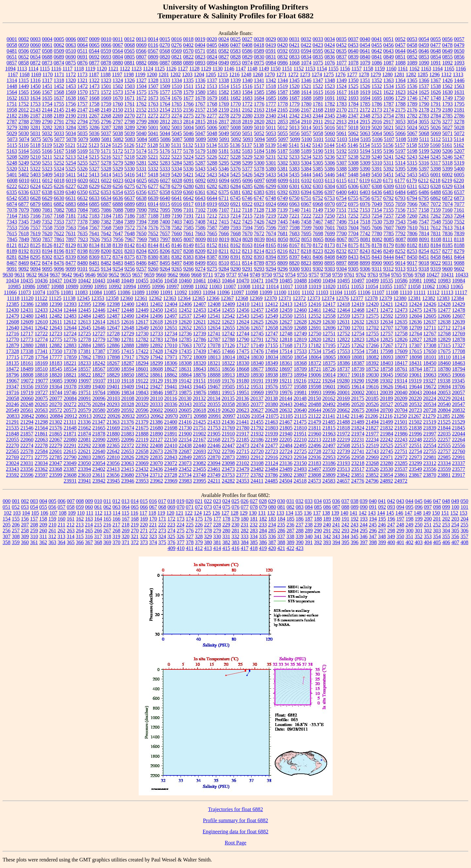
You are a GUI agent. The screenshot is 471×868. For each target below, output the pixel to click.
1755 (59, 104)
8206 (165, 251)
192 (355, 519)
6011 (35, 180)
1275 (328, 74)
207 (25, 525)
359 (16, 542)
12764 (415, 334)
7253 (365, 216)
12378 (371, 298)
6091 (189, 180)
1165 (449, 69)
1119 (90, 69)
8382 (177, 257)
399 (382, 542)
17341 (41, 351)
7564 (82, 228)
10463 (214, 281)
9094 (35, 269)
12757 (387, 334)
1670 (118, 98)
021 (199, 501)
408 (464, 542)
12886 (113, 345)
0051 (389, 39)
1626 (436, 92)
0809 (153, 57)
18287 (128, 363)
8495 (165, 263)
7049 (377, 204)
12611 (55, 322)
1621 (377, 92)
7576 (153, 228)
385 (254, 542)
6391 (271, 192)
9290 (235, 269)
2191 (82, 116)
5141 (294, 145)
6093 (212, 180)
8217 (294, 251)
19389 (84, 387)
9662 (173, 275)
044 (410, 501)
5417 (141, 175)
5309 (365, 163)
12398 (113, 304)
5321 (24, 169)
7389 (130, 222)
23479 (243, 469)
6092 (201, 180)
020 (190, 501)
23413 (113, 469)
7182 (82, 216)
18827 (99, 375)
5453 (412, 175)
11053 (357, 286)
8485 (130, 263)
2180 (447, 110)
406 (446, 542)
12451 (171, 310)
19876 (200, 392)
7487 (330, 222)
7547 (424, 222)
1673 (153, 98)
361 (34, 542)
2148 (94, 110)
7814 (424, 233)
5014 (306, 127)
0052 (400, 39)
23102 (243, 463)
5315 (412, 163)
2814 (188, 122)
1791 (436, 104)
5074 (24, 139)
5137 (247, 145)
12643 (56, 328)
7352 (47, 222)
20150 (314, 398)
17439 (200, 351)
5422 (200, 175)
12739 (200, 334)
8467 (12, 263)
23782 (257, 475)
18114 (458, 357)
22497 (329, 445)
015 (144, 501)
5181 (224, 151)
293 (345, 531)
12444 (70, 310)
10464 (228, 281)
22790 (70, 457)
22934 (300, 457)
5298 (235, 163)
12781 (128, 339)
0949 (224, 63)
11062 (428, 286)
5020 (377, 127)
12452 (185, 310)
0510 (71, 51)
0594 (306, 51)
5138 (259, 145)
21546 (27, 428)
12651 (171, 328)
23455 (200, 469)
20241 (458, 398)
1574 (130, 92)
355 (446, 536)
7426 (259, 222)
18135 (12, 363)
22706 (228, 451)
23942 (99, 481)
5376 (235, 169)
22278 (41, 445)
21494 (372, 422)
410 (181, 548)
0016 (177, 39)
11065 (457, 286)
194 (373, 519)
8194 (47, 251)
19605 (343, 387)
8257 (436, 251)
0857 (12, 63)
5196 (389, 151)
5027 (447, 127)
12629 (315, 322)
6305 (341, 186)
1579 (188, 92)
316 (89, 536)
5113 (447, 139)
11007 (229, 286)
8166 (283, 245)
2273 (165, 116)
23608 (70, 475)
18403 (387, 363)
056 (52, 507)
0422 (306, 45)
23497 (315, 469)
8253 (412, 251)
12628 (300, 322)
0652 (24, 57)
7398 (153, 222)
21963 (329, 434)
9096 (59, 269)
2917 (389, 122)
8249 (389, 251)
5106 (377, 139)
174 (190, 519)
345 (355, 536)
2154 (165, 110)
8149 (188, 245)
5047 (200, 133)
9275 (212, 269)
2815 (200, 122)
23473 (228, 469)
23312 (430, 463)
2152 (141, 110)
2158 (212, 110)
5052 (259, 133)
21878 (99, 434)
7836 (447, 233)
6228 (82, 186)
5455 (424, 175)
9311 (377, 269)
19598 (315, 387)
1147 (241, 69)
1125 (159, 69)
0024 (224, 39)
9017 (412, 263)
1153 (310, 69)
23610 (84, 475)
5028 (459, 127)
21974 (358, 434)
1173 (82, 74)
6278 (165, 186)
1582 (224, 92)
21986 (401, 434)
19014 (329, 375)
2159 (224, 110)
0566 (141, 51)
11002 (201, 286)
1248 (246, 74)
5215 (94, 157)
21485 (329, 422)
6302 (306, 186)
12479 (12, 316)
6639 (153, 198)
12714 (459, 328)
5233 (294, 157)
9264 (165, 269)
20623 (243, 410)
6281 (200, 186)
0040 (365, 39)
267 (107, 531)
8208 (188, 251)
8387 (212, 257)
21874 (84, 434)
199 (419, 519)
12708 (401, 328)
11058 (414, 286)
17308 (430, 345)
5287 (200, 163)
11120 (27, 298)
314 (71, 536)
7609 (400, 228)
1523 (330, 86)
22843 (171, 457)
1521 (306, 86)
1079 (365, 63)
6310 (400, 186)
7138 (270, 210)
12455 (228, 310)
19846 (156, 392)
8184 (436, 245)
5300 (259, 163)
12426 (430, 304)
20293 (113, 404)
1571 (94, 92)
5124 (106, 145)
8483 (118, 263)
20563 (41, 410)
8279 (459, 251)
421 (281, 548)
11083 (81, 292)
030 (281, 501)
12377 (357, 298)
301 (419, 531)
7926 (95, 239)
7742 (365, 233)
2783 (424, 116)
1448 (12, 86)
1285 (423, 74)
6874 (12, 204)
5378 (259, 169)
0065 (94, 45)
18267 (113, 363)
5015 (318, 127)
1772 (247, 104)
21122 (314, 416)
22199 (271, 440)
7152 (353, 210)
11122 (41, 298)
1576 (153, 92)
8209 (200, 251)
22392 (142, 445)
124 (198, 513)
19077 (42, 381)
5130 (165, 145)
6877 (24, 204)
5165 (35, 151)
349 (391, 536)
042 (391, 501)
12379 (386, 298)
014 (135, 501)
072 (199, 507)
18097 (401, 357)
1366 (424, 80)
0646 (424, 51)
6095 (236, 180)
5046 (188, 133)
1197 (117, 74)
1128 (194, 69)
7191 (188, 216)
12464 (343, 310)
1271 (281, 74)
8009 (201, 239)
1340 (247, 80)
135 (299, 513)
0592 (283, 51)
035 (327, 501)
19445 (200, 387)
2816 (212, 122)
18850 (128, 375)
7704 (353, 233)
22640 (99, 451)
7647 (118, 233)
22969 (372, 457)
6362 (212, 192)
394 (336, 542)
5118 (35, 145)
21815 (329, 428)
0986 (283, 63)
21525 (444, 422)
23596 (27, 475)
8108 (436, 239)
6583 (24, 198)
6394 (306, 192)
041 (382, 501)
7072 (436, 204)
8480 (82, 263)
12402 (156, 304)
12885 (99, 345)
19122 (142, 381)
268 (116, 531)
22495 (300, 445)
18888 (214, 375)
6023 (118, 180)
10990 (86, 286)
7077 (459, 204)
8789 (259, 263)
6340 (71, 192)
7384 (118, 222)
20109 (142, 398)
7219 (271, 216)
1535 (400, 86)
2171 (353, 110)
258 (25, 531)
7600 (318, 228)
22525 (387, 445)
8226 (330, 251)
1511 (188, 86)
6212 (424, 180)
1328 (153, 80)
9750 (267, 275)
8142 (130, 245)
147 (409, 513)
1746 (412, 98)
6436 (377, 192)
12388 (41, 304)
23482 (257, 469)
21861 (41, 434)
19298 (372, 381)
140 (344, 513)
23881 (444, 475)
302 (428, 531)
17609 (401, 351)
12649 (142, 328)
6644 (212, 198)
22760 (459, 451)
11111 (420, 292)
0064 (82, 45)
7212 (212, 216)
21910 (228, 434)
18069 (344, 357)
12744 (243, 334)
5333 (165, 169)
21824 (358, 428)
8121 (12, 245)
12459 (286, 310)
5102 (330, 139)
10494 (329, 281)
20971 (186, 416)
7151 (341, 210)
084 (309, 507)
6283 (224, 186)
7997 (165, 239)
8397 (294, 257)
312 (52, 536)
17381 (84, 351)
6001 (436, 175)
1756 (71, 104)
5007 (224, 127)
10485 (286, 281)
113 (107, 513)
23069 (142, 463)
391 (309, 542)
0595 (318, 51)
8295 (35, 257)
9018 (424, 263)
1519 (283, 86)
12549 (271, 316)
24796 (372, 481)
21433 (214, 422)
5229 (247, 157)
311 (43, 536)
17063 (185, 345)
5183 (247, 151)
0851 (400, 57)
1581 (212, 92)
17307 (415, 345)
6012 (47, 180)
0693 (106, 57)
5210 (35, 157)
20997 (229, 416)
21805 (286, 428)
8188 (459, 245)
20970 (171, 416)
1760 (118, 104)
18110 (444, 357)
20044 (430, 392)
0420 (283, 45)
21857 (27, 434)
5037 (106, 133)
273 (162, 531)
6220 (459, 180)
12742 (228, 334)
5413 (94, 175)
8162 (235, 245)
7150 (329, 210)
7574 (141, 228)
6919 (212, 204)
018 (171, 501)
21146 (357, 416)
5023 (400, 127)
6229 (94, 186)
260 (43, 531)
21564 (41, 428)
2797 (118, 122)
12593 (401, 316)
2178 (424, 110)
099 (446, 507)
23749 (214, 475)
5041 (153, 133)
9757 (314, 275)
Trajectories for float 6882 (235, 809)
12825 (387, 339)
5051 (247, 133)
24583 (329, 481)
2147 (82, 110)
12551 (300, 316)
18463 (459, 363)
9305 (353, 269)
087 (336, 507)
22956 (343, 457)
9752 (279, 275)
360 (25, 542)
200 (428, 519)
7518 (365, 222)
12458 (271, 310)
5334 (177, 169)
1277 (352, 74)
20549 (12, 410)
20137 (257, 398)
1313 (458, 74)
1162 (414, 69)
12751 (329, 334)
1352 (377, 80)
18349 (271, 363)
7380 (94, 222)
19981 (300, 392)
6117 (353, 180)
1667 (82, 98)
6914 (153, 204)
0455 (377, 45)
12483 (70, 316)
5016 (330, 127)
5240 (377, 157)
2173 (377, 110)
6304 (330, 186)
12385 (12, 304)
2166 (294, 110)
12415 (300, 304)
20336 (171, 404)
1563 (459, 86)
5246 (447, 157)
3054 (412, 122)
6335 (12, 192)
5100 (306, 139)
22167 (200, 440)
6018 (59, 180)
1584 (247, 92)
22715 (243, 451)
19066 (459, 375)
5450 (377, 175)
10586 (401, 281)
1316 (35, 80)
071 (190, 507)
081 (281, 507)
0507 (35, 51)
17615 (415, 351)
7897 (71, 239)
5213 (71, 157)
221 (153, 525)
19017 (343, 375)
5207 (459, 151)
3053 (400, 122)
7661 (188, 233)
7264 (459, 216)
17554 (358, 351)
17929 (142, 357)
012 (116, 501)
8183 (424, 245)
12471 (372, 310)
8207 (177, 251)
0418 (259, 45)
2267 (94, 116)
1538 (436, 86)
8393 (259, 257)
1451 (47, 86)
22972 (401, 457)
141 (354, 513)
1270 (270, 74)
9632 (31, 275)
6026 (153, 180)
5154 (365, 145)
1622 (389, 92)
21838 (415, 428)
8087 (401, 239)
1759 (106, 104)
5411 (70, 175)
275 (181, 531)
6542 (12, 198)
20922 (99, 416)
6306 (353, 186)
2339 (259, 116)
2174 (389, 110)
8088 (412, 239)
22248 (415, 440)
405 (437, 542)
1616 (330, 92)
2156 (188, 110)
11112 (433, 292)
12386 (27, 304)
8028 (248, 239)
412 (199, 548)
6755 (353, 198)
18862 (171, 375)
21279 (429, 416)
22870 (214, 457)
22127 (156, 440)
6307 (365, 186)
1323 (106, 80)
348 (382, 536)
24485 (271, 481)
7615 (12, 233)
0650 (459, 51)
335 (263, 536)
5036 (94, 133)
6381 (235, 192)
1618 (353, 92)
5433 (271, 175)
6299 (271, 186)
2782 (412, 116)
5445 (318, 175)
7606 (377, 228)
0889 (188, 63)
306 (464, 531)
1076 (330, 63)
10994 (130, 286)
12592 (387, 316)
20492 (329, 404)
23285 (401, 463)
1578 (177, 92)
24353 (243, 481)
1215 (222, 74)
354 (437, 536)
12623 (228, 322)
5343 (200, 169)
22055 (12, 440)
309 (25, 536)
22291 (70, 445)
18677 (257, 369)
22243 (401, 440)
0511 (82, 51)
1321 (82, 80)
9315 (412, 269)
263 (71, 531)
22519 (372, 445)
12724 (70, 334)
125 (207, 513)
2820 (259, 122)
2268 (106, 116)
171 (162, 519)
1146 (229, 69)
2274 (177, 116)
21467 (286, 422)
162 (80, 519)
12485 (99, 316)
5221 (153, 157)
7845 (12, 239)
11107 (378, 292)
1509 (165, 86)
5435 (294, 175)
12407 (200, 304)
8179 (389, 245)
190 (336, 519)
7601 (330, 228)
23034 (41, 463)
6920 (224, 204)
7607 (389, 228)
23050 (84, 463)
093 (391, 507)
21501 (401, 422)
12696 (329, 328)
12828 (430, 339)
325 (171, 536)
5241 (389, 157)
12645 (84, 328)
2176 (412, 110)
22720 (257, 451)
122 (189, 513)
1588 (294, 92)
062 (107, 507)
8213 (247, 251)
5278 (106, 163)
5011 (271, 127)
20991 (215, 416)
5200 (436, 151)
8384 (200, 257)
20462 (300, 404)
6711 (224, 198)
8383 (188, 257)
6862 (436, 198)
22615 (70, 451)
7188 (153, 216)
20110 (157, 398)
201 (437, 519)
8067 (342, 239)
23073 (185, 463)
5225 (200, 157)
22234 (372, 440)
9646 (90, 275)
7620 (47, 233)
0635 (341, 51)
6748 (271, 198)
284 (263, 531)
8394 (271, 257)
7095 (165, 210)
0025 (235, 39)
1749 (447, 98)
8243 (365, 251)
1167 (13, 74)
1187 (94, 74)
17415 (128, 351)
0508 (47, 51)
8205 (153, 251)
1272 (293, 74)
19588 (300, 387)
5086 (165, 139)
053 (25, 507)
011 (107, 501)
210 (52, 525)
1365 (412, 80)
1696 (389, 98)
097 (428, 507)
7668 (235, 233)
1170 (48, 74)
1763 (153, 104)
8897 (341, 263)
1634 (35, 98)
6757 (377, 198)
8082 (377, 239)
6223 (24, 186)
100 (455, 507)
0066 (106, 45)
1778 (283, 104)
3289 (130, 127)
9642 (67, 275)
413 (208, 548)
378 (190, 542)
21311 (70, 422)
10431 (447, 275)
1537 (424, 86)
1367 (436, 80)
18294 (142, 363)
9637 (55, 275)
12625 (257, 322)
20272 (70, 404)
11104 (336, 292)
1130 (217, 69)
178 (226, 519)
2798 (130, 122)
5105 (365, 139)
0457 (400, 45)
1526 (365, 86)
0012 (130, 39)
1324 (118, 80)
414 (217, 548)
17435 (185, 351)
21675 (142, 428)
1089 (412, 63)
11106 (364, 292)
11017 (286, 286)
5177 (177, 151)
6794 (412, 198)
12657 (257, 328)
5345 (212, 169)
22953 (329, 457)
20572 (56, 410)
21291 (12, 422)
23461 (214, 469)
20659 (329, 410)
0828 (235, 57)
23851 (358, 475)
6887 (106, 204)
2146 (71, 110)
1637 (59, 98)
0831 (271, 57)
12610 (41, 322)
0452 (341, 45)
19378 (70, 387)
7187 (141, 216)
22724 (286, 451)
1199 (140, 74)
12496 (156, 316)
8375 (130, 257)
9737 (232, 275)
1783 (341, 104)
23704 (142, 475)
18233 (84, 363)
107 (53, 513)
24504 (286, 481)
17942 (157, 357)
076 (235, 507)
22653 (128, 451)
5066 (400, 133)
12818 (286, 339)
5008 (235, 127)
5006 (212, 127)
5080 (95, 139)
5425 (235, 175)
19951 (243, 392)
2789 (35, 122)
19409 (128, 387)
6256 (118, 186)
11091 (166, 292)
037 (345, 501)
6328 (436, 186)
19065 (444, 375)
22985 (444, 457)
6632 (82, 198)
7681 (283, 233)
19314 (401, 381)
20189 (386, 398)
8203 (130, 251)
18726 (329, 369)
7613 (447, 228)
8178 (377, 245)
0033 (318, 39)
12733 (156, 334)
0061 (47, 45)
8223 (318, 251)
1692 (341, 98)
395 (345, 542)
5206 (447, 151)
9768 (420, 275)
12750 (315, 334)
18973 (286, 375)
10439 (70, 281)
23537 (401, 469)
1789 (412, 104)
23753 (228, 475)
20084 (70, 398)
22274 (27, 445)
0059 (24, 45)
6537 (459, 192)
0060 (35, 45)
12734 (171, 334)
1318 (59, 80)
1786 (377, 104)
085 (318, 507)
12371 (285, 298)
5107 (389, 139)
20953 (143, 416)
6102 (306, 180)
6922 (247, 204)
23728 (171, 475)
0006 (71, 39)
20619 (214, 410)
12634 (387, 322)
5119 (47, 145)
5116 (24, 145)
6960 (283, 204)
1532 (377, 86)
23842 (343, 475)
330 (217, 536)
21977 (372, 434)
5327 (94, 169)
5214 (82, 157)
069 (171, 507)
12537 (185, 316)
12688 (300, 328)
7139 (282, 210)
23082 (200, 463)
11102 (308, 292)
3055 (424, 122)
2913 (341, 122)
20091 (85, 398)
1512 (200, 86)
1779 (294, 104)
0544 (94, 51)
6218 (435, 180)
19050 (401, 375)
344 (345, 536)
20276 (84, 404)
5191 (330, 151)
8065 (318, 239)
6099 (283, 180)
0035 (341, 39)
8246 (377, 251)
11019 (315, 286)
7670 (247, 233)
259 (34, 531)
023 (217, 501)
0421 (294, 45)
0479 (459, 45)
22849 (185, 457)
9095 (47, 269)
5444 (306, 175)
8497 (177, 263)
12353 (98, 298)
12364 (184, 298)
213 (80, 525)
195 (382, 519)
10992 (115, 286)
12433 (41, 310)
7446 (294, 222)
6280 (188, 186)
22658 (142, 451)
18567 (99, 369)
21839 (430, 428)
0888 (177, 63)
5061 (341, 133)
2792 (71, 122)
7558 (47, 228)
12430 (12, 310)
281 (235, 531)
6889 (130, 204)
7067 (424, 204)
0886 (153, 63)
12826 (401, 339)
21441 (243, 422)
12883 (70, 345)
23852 (372, 475)
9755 (302, 275)
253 (446, 525)
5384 (306, 169)
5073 (12, 139)
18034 (272, 357)
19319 (415, 381)
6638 (141, 198)
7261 (424, 216)
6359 (177, 192)
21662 (84, 428)
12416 (315, 304)
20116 (171, 398)
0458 (412, 45)
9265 (177, 269)
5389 (353, 169)
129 (244, 513)
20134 (214, 398)
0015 (165, 39)
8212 (235, 251)
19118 (127, 381)
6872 (447, 198)
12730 (142, 334)
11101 (294, 292)
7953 (106, 239)
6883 (71, 204)
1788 (400, 104)
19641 (401, 387)
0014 (153, 39)
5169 (82, 151)
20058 (13, 398)
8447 (400, 257)
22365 (113, 445)
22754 (415, 451)
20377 (257, 404)
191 (345, 519)
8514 (247, 263)
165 (107, 519)
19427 (156, 387)
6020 (83, 180)
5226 (212, 157)
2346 (341, 116)
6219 (447, 180)
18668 (243, 369)
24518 (300, 481)
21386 (156, 422)
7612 (436, 228)
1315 (24, 80)
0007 (82, 39)
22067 (56, 440)
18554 (70, 369)
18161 (27, 363)
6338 (47, 192)
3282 (47, 127)
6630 (59, 198)
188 (318, 519)
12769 (459, 334)
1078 (353, 63)
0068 (130, 45)
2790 (47, 122)
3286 (94, 127)
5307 (341, 163)
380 (208, 542)
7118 (247, 210)
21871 (70, 434)
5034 (71, 133)
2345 (330, 116)
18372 (315, 363)
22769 (12, 457)
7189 (165, 216)
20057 (459, 392)
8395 (283, 257)
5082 (118, 139)
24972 (401, 481)
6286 (259, 186)
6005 (459, 175)
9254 (118, 269)
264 (80, 531)
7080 (36, 210)
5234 (306, 157)
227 (208, 525)
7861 (59, 239)
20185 (372, 398)
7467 (318, 222)
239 (318, 525)
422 (290, 548)
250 (419, 525)
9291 (247, 269)
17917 (128, 357)
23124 (271, 463)
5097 (283, 139)
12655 (228, 328)
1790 (424, 104)
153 (463, 513)
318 (107, 536)
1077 (341, 63)
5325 (71, 169)
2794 (82, 122)
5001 (153, 127)
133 (280, 513)
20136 (242, 398)
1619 (365, 92)
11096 (223, 292)
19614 (358, 387)
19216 (300, 381)
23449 (171, 469)
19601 (329, 387)
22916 (271, 457)
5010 (259, 127)
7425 (247, 222)
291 (327, 531)
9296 (283, 269)
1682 (235, 98)
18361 (286, 363)
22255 (430, 440)
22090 (99, 440)
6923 (259, 204)
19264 (329, 381)
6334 (459, 186)
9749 (255, 275)
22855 (200, 457)
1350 (353, 80)
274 (171, 531)
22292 (84, 445)
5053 (271, 133)
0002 (24, 39)
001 (16, 501)
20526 (372, 404)
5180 (212, 151)
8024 (236, 239)
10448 (113, 281)
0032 (306, 39)
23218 (358, 463)
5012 (283, 127)
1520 (294, 86)
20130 (185, 398)
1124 (148, 69)
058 (71, 507)
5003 (177, 127)
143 (372, 513)
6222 (12, 186)
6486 (424, 192)
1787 (389, 104)
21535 (12, 428)
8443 (377, 257)
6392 (283, 192)
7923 (83, 239)
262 (61, 531)
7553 (12, 228)
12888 (128, 345)
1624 (412, 92)
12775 (56, 339)
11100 (280, 292)
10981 (415, 281)
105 (35, 513)
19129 (156, 381)
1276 (340, 74)
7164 (12, 216)
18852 (142, 375)
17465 (214, 351)
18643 (200, 369)
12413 (286, 304)
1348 (330, 80)
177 (217, 519)
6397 (330, 192)
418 (254, 548)
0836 (330, 57)
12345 (83, 298)
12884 (84, 345)
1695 (377, 98)
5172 (118, 151)
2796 (106, 122)
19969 (257, 392)
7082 (59, 210)
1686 (283, 98)
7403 (177, 222)
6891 (141, 204)
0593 (294, 51)
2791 (59, 122)
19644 (415, 387)
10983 (444, 281)
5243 (412, 157)
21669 (113, 428)
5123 (94, 145)
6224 (35, 186)
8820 (294, 263)
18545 (56, 369)
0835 (318, 57)
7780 (377, 233)
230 (235, 525)
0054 (424, 39)
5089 (201, 139)
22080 (70, 440)
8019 (224, 239)
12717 (27, 334)
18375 (329, 363)
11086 (124, 292)
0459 (424, 45)
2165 (283, 110)
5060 (330, 133)
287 (290, 531)
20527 (387, 404)
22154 (185, 440)
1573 (118, 92)
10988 (58, 286)
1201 (164, 74)
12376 (342, 298)
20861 (42, 416)
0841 (377, 57)
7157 (412, 210)
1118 (79, 69)
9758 (326, 275)
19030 (372, 375)
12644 (70, 328)
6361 (200, 192)
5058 (318, 133)
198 (410, 519)
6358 (165, 192)
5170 (94, 151)
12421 (387, 304)
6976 (365, 204)
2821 (271, 122)
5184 (259, 151)
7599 (306, 228)
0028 (259, 39)
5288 (212, 163)
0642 (377, 51)
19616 (372, 387)
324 (162, 536)
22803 (84, 457)
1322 (94, 80)
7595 (259, 228)
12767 (430, 334)
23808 (315, 475)
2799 (141, 122)
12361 (141, 298)
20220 (415, 398)
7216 (259, 216)
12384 (458, 298)
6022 (106, 180)
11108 (392, 292)
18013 (214, 357)
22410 (171, 445)
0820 (165, 57)
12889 (142, 345)
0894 (212, 63)
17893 (99, 357)
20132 (199, 398)
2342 (294, 116)
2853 (283, 122)
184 (281, 519)
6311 (412, 186)
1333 (165, 80)
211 (61, 525)
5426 (247, 175)
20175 (358, 398)
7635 (82, 233)
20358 (228, 404)
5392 (389, 169)
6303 (318, 186)
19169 (214, 381)
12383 (443, 298)
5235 (318, 157)
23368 (56, 469)
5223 (177, 157)
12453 (200, 310)
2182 (12, 116)
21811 (314, 428)
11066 (10, 292)
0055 (436, 39)
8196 (59, 251)
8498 (188, 263)
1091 (436, 63)
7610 (412, 228)
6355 (130, 192)
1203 (187, 74)
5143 (318, 145)
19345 (458, 381)
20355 (214, 404)
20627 (257, 410)
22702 (214, 451)
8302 (47, 257)
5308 (353, 163)
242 (345, 525)
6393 (294, 192)
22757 (444, 451)
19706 (459, 387)
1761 (130, 104)
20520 (358, 404)
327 (190, 536)
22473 (243, 445)
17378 (70, 351)
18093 (387, 357)
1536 (412, 86)
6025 (142, 180)
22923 (286, 457)
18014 (229, 357)
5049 (224, 133)
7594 (247, 228)
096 (419, 507)
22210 (300, 440)
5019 (365, 127)
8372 (106, 257)
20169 (343, 398)
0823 (200, 57)
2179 (436, 110)
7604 (353, 228)
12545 (257, 316)
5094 (259, 139)
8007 (189, 239)
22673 (156, 451)
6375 (224, 192)
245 (373, 525)
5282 (153, 163)
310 (34, 536)
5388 (341, 169)
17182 (315, 345)
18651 (214, 369)
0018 (188, 39)
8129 (71, 245)
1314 (12, 80)
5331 (141, 169)
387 (272, 542)
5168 (71, 151)
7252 (353, 216)
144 (381, 513)
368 (98, 542)
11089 (138, 292)
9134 (106, 269)
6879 (35, 204)
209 (43, 525)
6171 (388, 180)
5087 (177, 139)
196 (391, 519)
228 (217, 525)
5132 (188, 145)
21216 (386, 416)
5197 (400, 151)
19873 (171, 392)
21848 (12, 434)
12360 (127, 298)
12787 (214, 339)
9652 (114, 275)
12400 (128, 304)
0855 (447, 57)
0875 (71, 63)
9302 (318, 269)
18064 (315, 357)
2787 (12, 122)
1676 (177, 98)
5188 (294, 151)
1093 (459, 63)
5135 (223, 145)
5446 (330, 175)
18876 (200, 375)
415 (226, 548)
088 (345, 507)
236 (290, 525)
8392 (247, 257)
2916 (377, 122)
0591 (271, 51)
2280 (247, 116)
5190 (318, 151)
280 (226, 531)
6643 (200, 198)
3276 (436, 122)
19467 (214, 387)
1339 (235, 80)
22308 (99, 445)
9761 (349, 275)
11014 (272, 286)
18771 (430, 369)
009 (89, 501)
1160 (391, 69)
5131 (176, 145)
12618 (156, 322)
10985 (14, 286)
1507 (153, 86)
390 (300, 542)
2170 (341, 110)
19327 (429, 381)
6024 (130, 180)
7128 (259, 210)
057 (61, 507)
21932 (257, 434)
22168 (214, 440)
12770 (12, 339)
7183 (94, 216)
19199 (271, 381)
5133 (200, 145)
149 (427, 513)
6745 (235, 198)
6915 (165, 204)
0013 (141, 39)
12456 (243, 310)
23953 (142, 481)
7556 (24, 228)
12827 (415, 339)
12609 (27, 322)
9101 (82, 269)
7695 (306, 233)
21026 (243, 416)
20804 (444, 410)
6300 (283, 186)
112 (98, 513)
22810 (113, 457)
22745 (387, 451)
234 (272, 525)
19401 (113, 387)
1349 (341, 80)
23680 (128, 475)
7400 (165, 222)
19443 (185, 387)
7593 (235, 228)
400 (391, 542)
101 (464, 507)
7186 (130, 216)
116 (134, 513)
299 (400, 531)
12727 (99, 334)
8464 (459, 257)
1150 (275, 69)
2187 (35, 116)
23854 (387, 475)
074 (217, 507)
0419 (271, 45)
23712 (156, 475)
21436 (228, 422)
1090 (424, 63)
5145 (341, 145)
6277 (153, 186)
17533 (300, 351)
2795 (94, 122)
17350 (56, 351)
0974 (247, 63)
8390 (224, 257)
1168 (24, 74)
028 (263, 501)
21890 (156, 434)
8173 (330, 245)
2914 (353, 122)
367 (89, 542)
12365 (199, 298)
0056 (447, 39)
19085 (56, 381)
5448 (353, 175)
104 (26, 513)
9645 (78, 275)
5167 (59, 151)
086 (327, 507)
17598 (387, 351)
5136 (235, 145)
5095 (271, 139)
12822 (343, 339)
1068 (294, 63)
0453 (353, 45)
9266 (188, 269)
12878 (459, 339)
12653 (200, 328)
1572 (106, 92)
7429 (271, 222)
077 (245, 507)
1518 (271, 86)
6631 (71, 198)
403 (419, 542)
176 (208, 519)
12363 (170, 298)
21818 (343, 428)
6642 (188, 198)
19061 (415, 375)
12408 (214, 304)
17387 (99, 351)
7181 (71, 216)
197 (400, 519)
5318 (447, 163)
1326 (130, 80)
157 (34, 519)
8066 (330, 239)
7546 (412, 222)
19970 (271, 392)
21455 (257, 422)
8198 (82, 251)
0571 (200, 51)
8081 (365, 239)
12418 (343, 304)
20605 (185, 410)
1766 (188, 104)
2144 (47, 110)
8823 (306, 263)
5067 (412, 133)
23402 (99, 469)
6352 (94, 192)
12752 (343, 334)
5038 (118, 133)
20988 (200, 416)
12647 (113, 328)
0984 (271, 63)
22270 (12, 445)
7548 (436, 222)
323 (153, 536)
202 (446, 519)
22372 (128, 445)
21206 (372, 416)
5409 (47, 175)
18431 (415, 363)
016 (153, 501)
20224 (429, 398)
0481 (12, 51)
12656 (243, 328)
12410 (243, 304)
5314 (400, 163)
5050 (235, 133)
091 (373, 507)
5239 (365, 157)
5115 (12, 145)
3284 (71, 127)
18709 (300, 369)
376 (171, 542)
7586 (200, 228)
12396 (99, 304)
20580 (99, 410)
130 (253, 513)
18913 (228, 375)
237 (300, 525)
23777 (243, 475)
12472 (387, 310)
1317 (47, 80)
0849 (389, 57)
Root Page (235, 843)
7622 (59, 233)
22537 (401, 445)
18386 (343, 363)
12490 (128, 316)
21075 (272, 416)
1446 (459, 80)
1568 (59, 92)
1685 (271, 98)
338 (290, 536)
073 (208, 507)
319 (116, 536)
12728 (113, 334)
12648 (128, 328)
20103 (113, 398)
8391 (235, 257)
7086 (106, 210)
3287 (106, 127)
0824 (212, 57)
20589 (113, 410)
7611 (424, 228)
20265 (41, 404)
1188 (105, 74)
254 (455, 525)
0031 (294, 39)
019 (181, 501)
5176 (165, 151)
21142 (343, 416)
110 (81, 513)
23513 (343, 469)
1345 (294, 80)
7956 (118, 239)
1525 (353, 86)
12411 (257, 304)
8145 (165, 245)
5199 (424, 151)
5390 (365, 169)
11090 (152, 292)
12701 (358, 328)
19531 (257, 387)
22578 (27, 451)
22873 (228, 457)
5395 (400, 169)
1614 (306, 92)
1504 (141, 86)
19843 (142, 392)
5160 (435, 145)
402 (410, 542)
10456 (156, 281)
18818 (41, 375)
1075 (318, 63)
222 (162, 525)
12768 (444, 334)
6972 (341, 204)
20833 (13, 416)
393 (327, 542)
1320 (71, 80)
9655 (126, 275)
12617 (142, 322)
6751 (306, 198)
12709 (415, 328)
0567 (153, 51)
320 (126, 536)
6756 (365, 198)
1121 (113, 69)
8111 (448, 239)
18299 (156, 363)
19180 (243, 381)
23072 (171, 463)
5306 (330, 163)
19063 (430, 375)
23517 (358, 469)
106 (44, 513)
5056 (294, 133)
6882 (59, 204)
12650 (156, 328)
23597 (41, 475)
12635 (401, 322)
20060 (27, 398)
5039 (130, 133)
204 (464, 519)
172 (171, 519)
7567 (94, 228)
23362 (41, 469)
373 (144, 542)
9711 (208, 275)
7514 (353, 222)
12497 (171, 316)
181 (254, 519)
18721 (315, 369)
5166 (47, 151)
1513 (212, 86)
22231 (358, 440)
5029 (12, 133)
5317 (436, 163)
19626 (387, 387)
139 (335, 513)
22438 (185, 445)
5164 (24, 151)
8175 (353, 245)
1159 (380, 69)
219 (135, 525)
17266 (372, 345)
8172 (318, 245)
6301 (294, 186)
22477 (271, 445)
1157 (356, 69)
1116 (56, 69)
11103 (322, 292)
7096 (177, 210)
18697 (286, 369)
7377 (71, 222)
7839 (459, 233)
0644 (400, 51)
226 (199, 525)
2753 (377, 116)
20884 (56, 416)
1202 (175, 74)
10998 (187, 286)
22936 (315, 457)
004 (43, 501)
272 (153, 531)
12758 (401, 334)
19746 (70, 392)
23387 (70, 469)
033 (309, 501)
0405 (212, 45)
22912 (257, 457)
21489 (358, 422)
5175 (153, 151)
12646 (99, 328)
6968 (318, 204)
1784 (353, 104)
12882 (56, 345)
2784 (436, 116)
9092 (24, 269)
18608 (156, 369)
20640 (300, 410)
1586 (271, 92)
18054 (301, 357)
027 (254, 501)
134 (289, 513)
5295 (224, 163)
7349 (35, 222)
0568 (165, 51)
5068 (424, 133)
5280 (130, 163)
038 (355, 501)
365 (71, 542)
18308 (185, 363)
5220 (141, 157)
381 (217, 542)
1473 (94, 86)
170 (153, 519)
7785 (389, 233)
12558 (329, 316)
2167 (306, 110)
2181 (459, 110)
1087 (389, 63)
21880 (113, 434)
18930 (257, 375)
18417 (401, 363)
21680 (156, 428)
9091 (12, 269)
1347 (318, 80)
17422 (142, 351)
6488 (436, 192)
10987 (43, 286)
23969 (171, 481)
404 (428, 542)
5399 (447, 169)
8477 (71, 263)
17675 (444, 351)
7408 (200, 222)
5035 (82, 133)
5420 (177, 175)
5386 (330, 169)
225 (190, 525)
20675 (358, 410)
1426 (447, 80)
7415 (224, 222)
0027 (247, 39)
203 (455, 519)
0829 (247, 57)
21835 (401, 428)
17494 (271, 351)
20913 (85, 416)
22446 (214, 445)
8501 (212, 263)
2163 (259, 110)
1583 (235, 92)
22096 (128, 440)
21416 (185, 422)
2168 (318, 110)
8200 (106, 251)
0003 (35, 39)
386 (263, 542)
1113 (22, 69)
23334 (444, 463)
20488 (315, 404)
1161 (403, 69)
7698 (318, 233)
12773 (27, 339)
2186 (24, 116)
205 (7, 525)
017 (162, 501)
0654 (35, 57)
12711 (430, 328)
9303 (330, 269)
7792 (400, 233)
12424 (415, 304)
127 (225, 513)
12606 (444, 316)
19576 (271, 387)
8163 (247, 245)
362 (43, 542)
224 (181, 525)
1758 (94, 104)
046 (428, 501)
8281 (12, 257)
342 (327, 536)
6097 (259, 180)
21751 (200, 428)
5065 (389, 133)
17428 (156, 351)
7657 (165, 233)
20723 (415, 410)
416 (235, 548)
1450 (35, 86)
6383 (259, 192)
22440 (200, 445)
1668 (94, 98)
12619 (171, 322)
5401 (12, 175)
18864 (185, 375)
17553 (343, 351)
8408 (330, 257)
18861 (156, 375)
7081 (47, 210)
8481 (94, 263)
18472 (12, 369)
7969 (142, 239)
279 (217, 531)
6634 (106, 198)
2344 (318, 116)
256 (7, 531)
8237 (353, 251)
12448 (128, 310)
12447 (113, 310)
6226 (59, 186)
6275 (130, 186)
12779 (99, 339)
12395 (84, 304)
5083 (130, 139)
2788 (24, 122)
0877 (94, 63)
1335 (188, 80)
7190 (177, 216)
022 (208, 501)
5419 (165, 175)
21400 (171, 422)
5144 (329, 145)
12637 (430, 322)
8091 (424, 239)
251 (428, 525)
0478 (447, 45)
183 (272, 519)
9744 (243, 275)
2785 (447, 116)
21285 (444, 416)
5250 (35, 163)
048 (446, 501)
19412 (142, 387)
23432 (142, 469)
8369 (94, 257)
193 (364, 519)
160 (61, 519)
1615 (318, 92)
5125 (117, 145)
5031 (35, 133)
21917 (243, 434)
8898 (353, 263)
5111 (424, 139)
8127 (59, 245)
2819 (247, 122)
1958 (12, 110)
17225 (343, 345)
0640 (353, 51)
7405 (188, 222)
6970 (330, 204)
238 (309, 525)
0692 (94, 57)
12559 (343, 316)
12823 (358, 339)
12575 (372, 316)
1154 (322, 69)
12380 (400, 298)
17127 (243, 345)
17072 (200, 345)
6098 (271, 180)
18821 (70, 375)
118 (152, 513)
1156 (345, 69)
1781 (318, 104)
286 (281, 531)
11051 (343, 286)
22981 (430, 457)
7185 (118, 216)
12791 (257, 339)
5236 (330, 157)
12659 (286, 328)
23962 (157, 481)
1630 (447, 92)
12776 (70, 339)
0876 (82, 63)
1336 (200, 80)
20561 (27, 410)
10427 (433, 275)
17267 (387, 345)
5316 (424, 163)
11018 (300, 286)
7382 (106, 222)
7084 (83, 210)
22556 (459, 445)
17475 (243, 351)
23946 (128, 481)
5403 (35, 175)
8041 (271, 239)
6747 (259, 198)
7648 (130, 233)
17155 (271, 345)
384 (245, 542)
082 (290, 507)
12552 (315, 316)
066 (144, 507)
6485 (412, 192)
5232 (283, 157)
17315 (444, 345)
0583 (235, 51)
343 (336, 536)
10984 (459, 281)
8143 (141, 245)
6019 (71, 180)
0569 (177, 51)
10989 (72, 286)
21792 (257, 428)
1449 (24, 86)
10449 (128, 281)
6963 (294, 204)
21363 (113, 422)
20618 (200, 410)
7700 (341, 233)
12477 (444, 310)
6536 (447, 192)
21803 (271, 428)
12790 (243, 339)
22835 (156, 457)
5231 (271, 157)
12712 (444, 328)
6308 (377, 186)
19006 (315, 375)
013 (126, 501)
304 (446, 531)
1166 (461, 69)
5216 (106, 157)
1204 (199, 74)
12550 (286, 316)
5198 (412, 151)
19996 (329, 392)
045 (419, 501)
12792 (271, 339)
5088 (189, 139)
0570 (188, 51)
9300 (294, 269)
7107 (224, 210)
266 (98, 531)
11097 (237, 292)
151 (445, 513)
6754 (341, 198)
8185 (447, 245)
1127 (183, 69)
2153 (153, 110)
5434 (283, 175)
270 (135, 531)
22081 (84, 440)
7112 (236, 210)
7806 (412, 233)
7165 (24, 216)
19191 (257, 381)
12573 (358, 316)
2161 (235, 110)
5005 (200, 127)
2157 (200, 110)
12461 (315, 310)
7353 (59, 222)
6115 (341, 180)
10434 (12, 281)
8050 (283, 239)
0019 (200, 39)
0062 (59, 45)
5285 (188, 163)
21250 (400, 416)
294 (355, 531)
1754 (47, 104)
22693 (200, 451)
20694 (372, 410)
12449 (142, 310)
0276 (177, 45)
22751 (401, 451)
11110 (406, 292)
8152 (212, 245)
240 (327, 525)
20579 (84, 410)
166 (116, 519)
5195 (377, 151)
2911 (318, 122)
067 (153, 507)
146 (399, 513)
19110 (113, 381)
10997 (173, 286)
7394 (141, 222)
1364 (400, 80)
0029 (271, 39)
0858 (24, 63)
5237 (341, 157)
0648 (436, 51)
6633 (94, 198)
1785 (365, 104)
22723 (271, 451)
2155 (177, 110)
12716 (12, 334)
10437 (56, 281)
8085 (389, 239)
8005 (177, 239)
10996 (158, 286)
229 (226, 525)
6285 (247, 186)
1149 (264, 69)
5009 (247, 127)
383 (235, 542)
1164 (437, 69)
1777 (271, 104)
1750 (459, 98)
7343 (12, 222)
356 (455, 536)
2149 (106, 110)
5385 (318, 169)
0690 (71, 57)
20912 (71, 416)
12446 (99, 310)
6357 (153, 192)
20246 (12, 404)
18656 (228, 369)
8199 (94, 251)
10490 (315, 281)
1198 (129, 74)
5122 (82, 145)
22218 (329, 440)
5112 (436, 139)
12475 (415, 310)
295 (364, 531)
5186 (271, 151)
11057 (400, 286)
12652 (185, 328)
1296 (434, 74)
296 (373, 531)
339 (300, 536)
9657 (137, 275)
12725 (84, 334)
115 (125, 513)
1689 (318, 98)
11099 (266, 292)
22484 (286, 445)
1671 (130, 98)
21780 (243, 428)
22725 (300, 451)
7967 (130, 239)
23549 (415, 469)
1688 (306, 98)
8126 (47, 245)
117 (143, 513)
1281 (399, 74)
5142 (306, 145)
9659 (149, 275)
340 (309, 536)
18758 (387, 369)
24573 (314, 481)
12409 (228, 304)
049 (455, 501)
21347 (99, 422)
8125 (35, 245)
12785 (185, 339)
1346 (306, 80)
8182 (412, 245)
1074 (306, 63)
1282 (411, 74)
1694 (365, 98)
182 (263, 519)
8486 (141, 263)
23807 (300, 475)
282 (245, 531)
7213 (224, 216)
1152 (298, 69)
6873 (459, 198)
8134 (94, 245)
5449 (365, 175)
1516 (247, 86)
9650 (102, 275)
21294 (27, 422)
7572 (130, 228)
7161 (459, 210)
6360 (188, 192)
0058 (12, 45)
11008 (244, 286)
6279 (177, 186)
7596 (271, 228)
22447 (228, 445)
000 (7, 501)
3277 (447, 122)
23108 (257, 463)
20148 (300, 398)
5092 (236, 139)
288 (300, 531)
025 (235, 501)
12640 (12, 328)
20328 (128, 404)
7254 (377, 216)
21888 (142, 434)
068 (162, 507)
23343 (12, 469)
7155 (388, 210)
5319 (459, 163)
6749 (283, 198)
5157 (400, 145)
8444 (389, 257)
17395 (113, 351)
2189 (59, 116)
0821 (177, 57)
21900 (185, 434)
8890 (318, 263)
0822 (188, 57)
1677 (188, 98)
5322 (35, 169)
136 (308, 513)
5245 (436, 157)
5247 (459, 157)
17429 (171, 351)
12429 (459, 304)
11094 (209, 292)
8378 (141, 257)
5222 (165, 157)
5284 (177, 163)
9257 (141, 269)
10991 (101, 286)
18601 (142, 369)
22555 (444, 445)
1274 (317, 74)
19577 (286, 387)
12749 (300, 334)
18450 (430, 363)
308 (16, 536)
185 (290, 519)
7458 (306, 222)
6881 (47, 204)
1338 (224, 80)
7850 (36, 239)
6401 (353, 192)
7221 (294, 216)
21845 (459, 428)
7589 (224, 228)
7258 (400, 216)
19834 (128, 392)
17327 (459, 345)
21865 (56, 434)
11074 (39, 292)
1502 (118, 86)
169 (144, 519)
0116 (153, 45)
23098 (228, 463)
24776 (358, 481)
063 (116, 507)
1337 (212, 80)
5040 (141, 133)
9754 (290, 275)
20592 (128, 410)
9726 (220, 275)
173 (181, 519)
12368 (242, 298)
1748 (436, 98)
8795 (271, 263)
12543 (243, 316)
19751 (84, 392)
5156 (388, 145)
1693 (353, 98)
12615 (113, 322)
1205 (211, 74)
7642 (106, 233)
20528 (401, 404)
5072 (459, 133)
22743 (372, 451)
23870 (430, 475)
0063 (71, 45)
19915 (228, 392)
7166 (35, 216)
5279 (118, 163)
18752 (372, 369)
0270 (165, 45)
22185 (243, 440)
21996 (415, 434)
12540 (200, 316)
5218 (130, 157)
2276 (200, 116)
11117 (461, 292)
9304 (341, 269)
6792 (389, 198)
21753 (214, 428)
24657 (343, 481)
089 (355, 507)
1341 (259, 80)
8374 (118, 257)
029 (272, 501)
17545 (329, 351)
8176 (365, 245)
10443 (99, 281)
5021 (389, 127)
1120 (102, 69)
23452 (185, 469)
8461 (447, 257)
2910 (306, 122)
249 (410, 525)
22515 (358, 445)
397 (364, 542)
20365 (243, 404)
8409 (341, 257)
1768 (212, 104)
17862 (85, 357)
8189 (12, 251)
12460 (300, 310)
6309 (389, 186)
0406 (224, 45)
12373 (314, 298)
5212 (59, 157)
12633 (372, 322)
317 (98, 536)
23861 (401, 475)
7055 (389, 204)
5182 (235, 151)
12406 (185, 304)
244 (364, 525)
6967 (306, 204)
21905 (214, 434)
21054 (258, 416)
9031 (447, 263)
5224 (188, 157)
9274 (200, 269)
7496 (341, 222)
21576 (56, 428)
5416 (130, 175)
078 (254, 507)
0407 (235, 45)
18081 (358, 357)
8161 (224, 245)
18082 (373, 357)
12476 (430, 310)
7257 (389, 216)
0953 (235, 63)
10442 (84, 281)
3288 (118, 127)
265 (89, 531)
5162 (459, 145)
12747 (271, 334)
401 (400, 542)
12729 (128, 334)
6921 (235, 204)
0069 (141, 45)
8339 (71, 257)
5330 (130, 169)
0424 (330, 45)
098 (437, 507)
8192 (24, 251)
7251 (341, 216)
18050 (286, 357)
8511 (235, 263)
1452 (59, 86)
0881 (130, 63)
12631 (343, 322)
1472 (82, 86)
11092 (181, 292)
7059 (400, 204)
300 (410, 531)
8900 (377, 263)
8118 (459, 239)
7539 (389, 222)
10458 (171, 281)
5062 (353, 133)
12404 (171, 304)
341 (318, 536)
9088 (459, 263)
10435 (27, 281)
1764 (165, 104)
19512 (243, 387)
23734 (185, 475)
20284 (99, 404)
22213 (315, 440)
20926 (114, 416)
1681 (224, 98)
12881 (41, 345)
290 (318, 531)
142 (363, 513)
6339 (59, 192)
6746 (247, 198)
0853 (424, 57)
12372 (299, 298)
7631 (71, 233)
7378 (82, 222)
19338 (444, 381)
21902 (200, 434)
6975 (353, 204)
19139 (171, 381)
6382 (247, 192)
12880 (27, 345)
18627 (171, 369)
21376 (128, 422)
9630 (8, 275)
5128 (153, 145)
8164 (259, 245)
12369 (256, 298)
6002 (447, 175)
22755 (430, 451)
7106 (212, 210)
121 (180, 513)
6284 (235, 186)
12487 (113, 316)
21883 (128, 434)
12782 (142, 339)
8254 (424, 251)
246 (382, 525)
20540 (444, 404)
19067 (13, 381)
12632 (358, 322)
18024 (243, 357)
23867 (415, 475)
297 (382, 531)
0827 (224, 57)
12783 (156, 339)
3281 (35, 127)
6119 (365, 180)
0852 (412, 57)
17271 (401, 345)
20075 (42, 398)
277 (199, 531)
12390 (56, 304)
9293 (259, 269)
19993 (315, 392)
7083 (71, 210)
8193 (35, 251)
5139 (270, 145)
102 (8, 513)
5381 (283, 169)
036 (336, 501)
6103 (318, 180)
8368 (82, 257)
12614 (99, 322)
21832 (387, 428)
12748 (286, 334)
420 (272, 548)
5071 (447, 133)
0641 (365, 51)
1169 (36, 74)
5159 (424, 145)
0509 (59, 51)
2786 (459, 116)
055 (43, 507)
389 (290, 542)
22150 (171, 440)
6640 (165, 198)
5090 (212, 139)
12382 (429, 298)
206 (16, 525)
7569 (118, 228)
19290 (358, 381)
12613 (84, 322)
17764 (42, 357)
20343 (185, 404)
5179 (200, 151)
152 (454, 513)
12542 (228, 316)
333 (245, 536)
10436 (41, 281)
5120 (59, 145)
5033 (59, 133)
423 (300, 548)
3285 (82, 127)
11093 (195, 292)
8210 (212, 251)
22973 (415, 457)
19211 (286, 381)
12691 (315, 328)
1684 (259, 98)
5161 (447, 145)
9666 (184, 275)
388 (281, 542)
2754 (389, 116)
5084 (142, 139)
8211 (224, 251)
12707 (387, 328)
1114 (33, 69)
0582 (224, 51)
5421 (188, 175)
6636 (118, 198)
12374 (328, 298)
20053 (444, 392)
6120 (376, 180)
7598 (294, 228)
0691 (82, 57)
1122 (125, 69)
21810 (300, 428)
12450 (156, 310)
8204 (141, 251)
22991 (459, 457)
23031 (27, 463)
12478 (459, 310)
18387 (358, 363)
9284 (224, 269)
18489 (27, 369)
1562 (447, 86)
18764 (415, 369)
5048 (212, 133)
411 (190, 548)
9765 (396, 275)
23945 (113, 481)
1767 (200, 104)
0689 (59, 57)
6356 (141, 192)
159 (52, 519)
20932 (128, 416)
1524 (341, 86)
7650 (141, 233)
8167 (294, 245)
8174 (341, 245)
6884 (82, 204)
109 (72, 513)
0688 (47, 57)
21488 (343, 422)
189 (327, 519)
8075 (354, 239)
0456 (389, 45)
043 (400, 501)
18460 (444, 363)
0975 (259, 63)
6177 (400, 180)
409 (171, 548)
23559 (444, 469)
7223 (318, 216)
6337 (35, 192)
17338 (27, 351)
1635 (47, 98)
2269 (118, 116)
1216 (234, 74)
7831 (436, 233)
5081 (106, 139)
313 (61, 536)
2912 (330, 122)
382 (226, 542)
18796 (12, 375)
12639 (459, 322)
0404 (200, 45)
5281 (141, 163)
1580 (200, 92)
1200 (152, 74)
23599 (56, 475)
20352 (200, 404)
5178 (188, 151)
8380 (153, 257)
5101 (318, 139)
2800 (153, 122)
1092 (447, 63)
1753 (35, 104)
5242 (400, 157)
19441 (171, 387)
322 (144, 536)
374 (153, 542)
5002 (165, 127)
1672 (141, 98)
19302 (386, 381)
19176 (228, 381)
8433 (353, 257)
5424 (224, 175)
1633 (24, 98)
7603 (341, 228)
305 (455, 531)
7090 (142, 210)
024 (226, 501)
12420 (372, 304)
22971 (387, 457)
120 (170, 513)
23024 (12, 463)
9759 (338, 275)
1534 (389, 86)
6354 (118, 192)
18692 (271, 369)
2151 (130, 110)
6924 (271, 204)
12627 (286, 322)
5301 (271, 163)
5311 (388, 163)
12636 (415, 322)
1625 (424, 92)
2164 (271, 110)
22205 (286, 440)
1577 (165, 92)
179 (235, 519)
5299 (247, 163)
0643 (389, 51)
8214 (259, 251)
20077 (56, 398)
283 (254, 531)
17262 (358, 345)
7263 (447, 216)
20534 (430, 404)
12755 (372, 334)
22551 (415, 445)
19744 (56, 392)
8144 (153, 245)
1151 (287, 69)
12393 (70, 304)
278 (208, 531)
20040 (401, 392)
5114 (459, 139)
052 (16, 507)
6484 (400, 192)
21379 (142, 422)
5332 (153, 169)
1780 (306, 104)
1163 (426, 69)
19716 (12, 392)
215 (98, 525)
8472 (35, 263)
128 (235, 513)
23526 (372, 469)
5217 (118, 157)
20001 (343, 392)
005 (52, 501)
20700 (387, 410)
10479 (271, 281)
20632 (286, 410)
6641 (177, 198)
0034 (330, 39)
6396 (318, 192)
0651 (12, 57)
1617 (341, 92)
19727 (41, 392)
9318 (424, 269)
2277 (212, 116)
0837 (341, 57)
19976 (286, 392)
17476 (257, 351)
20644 (315, 410)
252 (437, 525)
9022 (436, 263)
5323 (47, 169)
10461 (200, 281)
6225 (47, 186)
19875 (185, 392)
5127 (141, 145)
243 (355, 525)
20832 (459, 410)
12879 (12, 345)
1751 (12, 104)
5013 (294, 127)
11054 (372, 286)
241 (336, 525)
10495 (343, 281)
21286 (458, 416)
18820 (56, 375)
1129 (206, 69)
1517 (259, 86)
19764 (99, 392)
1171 (59, 74)
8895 (330, 263)
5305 (318, 163)
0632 (330, 51)
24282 (228, 481)
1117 (68, 69)
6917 (188, 204)
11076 (53, 292)
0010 (106, 39)
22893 (243, 457)
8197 (71, 251)
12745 (257, 334)
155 (16, 519)
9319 (436, 269)
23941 (85, 481)
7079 (24, 210)
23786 (271, 475)
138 (326, 513)
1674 (165, 98)
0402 (188, 45)
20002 (358, 392)
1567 (47, 92)
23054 (99, 463)
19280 (343, 381)
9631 (20, 275)
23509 (329, 469)
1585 (259, 92)
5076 (47, 139)
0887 (165, 63)
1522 (318, 86)
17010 (171, 345)
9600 (447, 269)
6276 (141, 186)
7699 (330, 233)
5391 (377, 169)
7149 (318, 210)
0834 (306, 57)
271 (144, 531)
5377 (247, 169)
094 (400, 507)
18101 (430, 357)
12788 (228, 339)
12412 (271, 304)
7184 (106, 216)
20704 (401, 410)
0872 (35, 63)
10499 (372, 281)
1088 (400, 63)
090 (364, 507)
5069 (436, 133)
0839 (353, 57)
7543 (400, 222)
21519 (430, 422)
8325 (59, 257)
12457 (257, 310)
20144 (286, 398)
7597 (283, 228)
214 (89, 525)
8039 (259, 239)
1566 (35, 92)
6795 (424, 198)
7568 (106, 228)
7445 (283, 222)
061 (98, 507)
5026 (436, 127)
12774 (41, 339)
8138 (106, 245)
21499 (387, 422)
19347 (12, 387)
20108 (128, 398)
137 (317, 513)
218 (126, 525)
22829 (142, 457)
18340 (257, 363)
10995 (144, 286)
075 (226, 507)
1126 (171, 69)
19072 (27, 381)
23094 (214, 463)
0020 (212, 39)
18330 (243, 363)
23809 (329, 475)
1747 (424, 98)
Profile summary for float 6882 (235, 820)
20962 (157, 416)
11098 (252, 292)
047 (437, 501)
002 (25, 501)
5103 (342, 139)
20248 (27, 404)
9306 (365, 269)
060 (89, 507)
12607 (459, 316)
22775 (41, 457)
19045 (387, 375)
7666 (224, 233)
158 (43, 519)
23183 (315, 463)
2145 (59, 110)
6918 (200, 204)
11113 (447, 292)
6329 (447, 186)
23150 (300, 463)
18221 (70, 363)
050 (464, 501)
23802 (286, 475)
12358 (112, 298)
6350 (82, 192)
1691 (330, 98)
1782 (330, 104)
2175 (400, 110)
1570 (82, 92)
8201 (118, 251)
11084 (95, 292)
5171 (106, 151)
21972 (343, 434)
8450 (412, 257)
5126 (129, 145)
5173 (130, 151)
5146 (353, 145)
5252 (59, 163)
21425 (200, 422)
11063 (443, 286)
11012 (258, 286)
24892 (386, 481)
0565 (130, 51)
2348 (365, 116)
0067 (118, 45)
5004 (188, 127)
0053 (412, 39)
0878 (106, 63)
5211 (47, 157)
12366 (213, 298)
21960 (315, 434)
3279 (12, 127)
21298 (41, 422)
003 (34, 501)
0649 (447, 51)
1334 (177, 80)
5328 (106, 169)
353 (428, 536)
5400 (459, 169)
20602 (156, 410)
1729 (400, 98)
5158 (412, 145)
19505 (228, 387)
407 (455, 542)
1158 (368, 69)
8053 (306, 239)
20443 (286, 404)
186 (300, 519)
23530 (387, 469)
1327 (141, 80)
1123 (137, 69)
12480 (27, 316)
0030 (283, 39)
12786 (200, 339)
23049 (70, 463)
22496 (315, 445)
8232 (341, 251)
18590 (113, 369)
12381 (414, 298)
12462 (329, 310)
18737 (343, 369)
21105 (286, 416)
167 (126, 519)
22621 (84, 451)
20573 (70, 410)
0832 (283, 57)
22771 (27, 457)
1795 (459, 104)
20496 (343, 404)
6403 (365, 192)
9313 (400, 269)
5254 (71, 163)
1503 (130, 86)
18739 (358, 369)
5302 (283, 163)
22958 (358, 457)
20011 (372, 392)
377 (181, 542)
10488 (300, 281)
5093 (248, 139)
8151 (200, 245)
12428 (444, 304)
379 (199, 542)
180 (245, 519)
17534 (315, 351)
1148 (252, 69)
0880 (118, 63)
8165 (271, 245)
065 (135, 507)
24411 (257, 481)
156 (25, 519)
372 (135, 542)
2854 (294, 122)
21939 (271, 434)
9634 (43, 275)
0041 (377, 39)
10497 (358, 281)
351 (410, 536)
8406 (318, 257)
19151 (200, 381)
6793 (400, 198)
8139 (118, 245)
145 (390, 513)
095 (410, 507)
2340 (271, 116)
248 (400, 525)
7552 (459, 222)
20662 (343, 410)
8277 (447, 251)
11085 (110, 292)
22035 (444, 434)
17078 (214, 345)
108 (62, 513)
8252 (400, 251)
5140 (282, 145)
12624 (243, 322)
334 (254, 536)
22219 (343, 440)
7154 (376, 210)
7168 (59, 216)
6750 (294, 198)
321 (135, 536)
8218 (306, 251)
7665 (212, 233)
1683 (247, 98)
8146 (177, 245)
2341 (283, 116)
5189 (306, 151)
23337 (459, 463)
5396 (412, 169)
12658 (271, 328)
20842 (27, 416)
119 (161, 513)
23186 (329, 463)
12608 (12, 322)
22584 (41, 451)
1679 (212, 98)
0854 (436, 57)
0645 (412, 51)
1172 (71, 74)
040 (373, 501)
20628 (271, 410)
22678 (171, 451)
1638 (71, 98)
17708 (459, 351)
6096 (248, 180)
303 (437, 531)
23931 (70, 481)
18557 (84, 369)
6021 (95, 180)
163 (89, 519)
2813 (177, 122)
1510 (177, 86)
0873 (47, 63)
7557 (35, 228)
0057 (459, 39)
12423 (401, 304)
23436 (156, 469)
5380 (271, 169)
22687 (185, 451)
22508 (343, 445)
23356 (27, 469)
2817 (224, 122)
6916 (177, 204)
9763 (373, 275)
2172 (365, 110)
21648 (70, 428)
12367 (227, 298)
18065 (329, 357)
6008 (12, 180)
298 (391, 531)
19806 (113, 392)
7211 (200, 216)
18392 (372, 363)
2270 (130, 116)
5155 (376, 145)
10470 (243, 281)
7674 (271, 233)
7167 (47, 216)
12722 (41, 334)
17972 (185, 357)
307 (7, 536)
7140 (294, 210)
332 (235, 536)
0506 (24, 51)
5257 (94, 163)
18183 (56, 363)
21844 (444, 428)
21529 (459, 422)
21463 (271, 422)
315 (80, 536)
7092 (153, 210)
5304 (306, 163)
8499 (200, 263)
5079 (83, 139)
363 (52, 542)
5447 (341, 175)
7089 (130, 210)
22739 (343, 451)
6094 (224, 180)
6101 (295, 180)
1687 (294, 98)
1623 (400, 92)
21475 (300, 422)
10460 (185, 281)
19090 (70, 381)
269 (126, 531)
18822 (84, 375)
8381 (165, 257)
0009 (94, 39)
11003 (215, 286)
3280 (24, 127)
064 (126, 507)
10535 (387, 281)
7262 (436, 216)
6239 (106, 186)
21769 (228, 428)
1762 (141, 104)
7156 (400, 210)
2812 (165, 122)
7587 (212, 228)
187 (309, 519)
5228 (235, 157)
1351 (365, 80)
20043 (415, 392)
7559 (59, 228)
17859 (70, 357)
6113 (330, 180)
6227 (71, 186)
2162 (247, 110)
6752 (318, 198)
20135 (228, 398)
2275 (188, 116)
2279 (235, 116)
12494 (142, 316)
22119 (142, 440)
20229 (444, 398)
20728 (430, 410)
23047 (56, 463)
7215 (247, 216)
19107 (99, 381)
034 (318, 501)
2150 (118, 110)
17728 (27, 357)
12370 (270, 298)
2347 (353, 116)
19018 (358, 375)
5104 (354, 139)
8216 (283, 251)
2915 (365, 122)
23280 (387, 463)
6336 (24, 192)
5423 (212, 175)
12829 (444, 339)
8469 (24, 263)
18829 (113, 375)
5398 (436, 169)
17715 (13, 357)
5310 (377, 163)
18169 (41, 363)
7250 (330, 216)
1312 (446, 74)
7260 (412, 216)
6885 (94, 204)
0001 (12, 39)
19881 (214, 392)
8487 (153, 263)
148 (418, 513)
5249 (24, 163)
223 (171, 525)
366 (80, 542)
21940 (286, 434)
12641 (27, 328)
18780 (444, 369)
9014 (400, 263)
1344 (283, 80)
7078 (12, 210)
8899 (365, 263)
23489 (286, 469)
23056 (113, 463)
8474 (47, 263)
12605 (430, 316)
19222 (314, 381)
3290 (141, 127)
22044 (459, 434)
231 (245, 525)
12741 (214, 334)
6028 (177, 180)
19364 (56, 387)
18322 (228, 363)
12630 (329, 322)
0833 (294, 57)
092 (382, 507)
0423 (318, 45)
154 (7, 519)
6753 (330, 198)
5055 (283, 133)
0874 (59, 63)
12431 (27, 310)
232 (254, 525)
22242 (387, 440)
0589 (259, 51)
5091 (224, 139)
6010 (24, 180)
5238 (353, 157)
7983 (153, 239)
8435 (365, 257)
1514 (224, 86)
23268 (372, 463)
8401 (306, 257)
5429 (259, 175)
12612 (70, 322)
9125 (94, 269)
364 (61, 542)
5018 (353, 127)
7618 (24, 233)
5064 (377, 133)
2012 (24, 110)
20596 (142, 410)
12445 (84, 310)
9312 (389, 269)
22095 (113, 440)
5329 (118, 169)
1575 (141, 92)
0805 (130, 57)
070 (181, 507)
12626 (271, 322)
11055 (386, 286)
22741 (358, 451)
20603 (171, 410)
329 (208, 536)
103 (17, 513)
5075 (36, 139)
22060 (27, 440)
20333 (156, 404)
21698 (171, 428)
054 (34, 507)
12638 (444, 322)
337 (281, 536)
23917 (459, 475)
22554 (430, 445)
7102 (201, 210)
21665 (99, 428)
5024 (412, 127)
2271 (141, 116)
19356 (27, 387)
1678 (200, 98)
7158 (424, 210)
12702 (372, 328)
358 (7, 542)
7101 (189, 210)
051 (7, 507)
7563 (71, 228)
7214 (235, 216)
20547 (459, 404)
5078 (71, 139)
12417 (329, 304)
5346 (224, 169)
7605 (365, 228)
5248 (12, 163)
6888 (118, 204)
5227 (224, 157)
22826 (128, 457)
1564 (12, 92)
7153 (365, 210)
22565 (12, 451)
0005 (59, 39)
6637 (130, 198)
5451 (389, 175)
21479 (315, 422)
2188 (47, 116)
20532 (415, 404)
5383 (294, 169)
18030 (257, 357)
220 (144, 525)
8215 (271, 251)
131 (262, 513)
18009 (200, 357)
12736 (185, 334)
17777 (56, 357)
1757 (82, 104)
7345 (24, 222)
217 (116, 525)
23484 (271, 469)
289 (309, 531)
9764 (385, 275)
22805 (99, 457)
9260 (153, 269)
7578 (165, 228)
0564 (118, 51)
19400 (99, 387)
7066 (412, 204)
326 (181, 536)
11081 (67, 292)
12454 (214, 310)
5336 (188, 169)
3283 (59, 127)
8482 (106, 263)
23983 (185, 481)
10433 (462, 275)
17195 (329, 345)
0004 (47, 39)
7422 (235, 222)
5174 (141, 151)
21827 (372, 428)
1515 (235, 86)
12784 (171, 339)
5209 (24, 157)
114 (116, 513)
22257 (444, 440)
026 (245, 501)
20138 (271, 398)
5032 (47, 133)
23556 (430, 469)
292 (336, 531)
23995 (200, 481)
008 (80, 501)
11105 (350, 292)
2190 (71, 116)
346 (364, 536)
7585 (188, 228)
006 (61, 501)
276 (190, 531)
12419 (358, 304)
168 (135, 519)
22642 (113, 451)
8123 (24, 245)
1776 (259, 104)
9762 (361, 275)
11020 (329, 286)
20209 (401, 398)
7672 (259, 233)
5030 (24, 133)
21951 (300, 434)
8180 (400, 245)
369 (107, 542)
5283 (165, 163)
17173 (300, 345)
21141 (329, 416)
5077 (59, 139)
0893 (200, 63)
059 (80, 507)
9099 (71, 269)
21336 (84, 422)
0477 (436, 45)
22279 (56, 445)
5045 (177, 133)
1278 (364, 74)
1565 (24, 92)
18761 (401, 369)
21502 (415, 422)
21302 (56, 422)
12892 (156, 345)
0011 (118, 39)
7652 (153, 233)
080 (272, 507)
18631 (185, 369)
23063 (128, 463)
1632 (12, 98)
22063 (41, 440)
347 (373, 536)
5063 (365, 133)
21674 (128, 428)
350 (400, 536)
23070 (156, 463)
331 (226, 536)
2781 (400, 116)
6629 (47, 198)
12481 (41, 316)
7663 (200, 233)
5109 (412, 139)
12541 (214, 316)
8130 (82, 245)
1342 (271, 80)
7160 (447, 210)
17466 (228, 351)
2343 (306, 116)
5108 (401, 139)
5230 (259, 157)
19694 (444, 387)
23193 (343, 463)
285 (272, 531)
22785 (56, 457)
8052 (295, 239)
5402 (24, 175)
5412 (82, 175)
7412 (212, 222)
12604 (415, 316)
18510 (41, 369)
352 (419, 536)
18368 (300, 363)
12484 (84, 316)
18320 (200, 363)
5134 (212, 145)
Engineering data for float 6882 (236, 832)
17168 (286, 345)
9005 (389, 263)
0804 (118, 57)
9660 (161, 275)
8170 (306, 245)
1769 (224, 104)
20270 (56, 404)
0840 (365, 57)
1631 (459, 92)
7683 (294, 233)
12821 (329, 339)
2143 (35, 110)
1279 (375, 74)
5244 (424, 157)
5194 (365, 151)
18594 (128, 369)
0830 (259, 57)
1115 (45, 69)
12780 (113, 339)
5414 (106, 175)
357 (464, 536)
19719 (27, 392)
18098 (416, 357)
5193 (353, 151)
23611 (99, 475)
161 (71, 519)
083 (300, 507)
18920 (243, 375)
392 (318, 542)
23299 (415, 463)
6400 (341, 192)
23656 (113, 475)
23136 (286, 463)
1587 (283, 92)
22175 (228, 440)
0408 (247, 45)
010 (98, 501)
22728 (315, 451)
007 (71, 501)
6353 (106, 192)
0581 (212, 51)
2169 (330, 110)
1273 (305, 74)
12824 (372, 339)
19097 (85, 381)
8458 (436, 257)
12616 (128, 322)
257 (16, 531)
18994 (300, 375)
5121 (70, 145)
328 (199, 536)
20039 (387, 392)
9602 (459, 269)
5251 (47, 163)
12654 (214, 328)
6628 (35, 198)
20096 (99, 398)
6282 (212, 186)
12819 (300, 339)
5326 (82, 169)
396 (355, 542)
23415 (128, 469)
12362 (155, 298)
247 (391, 525)
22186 (257, 440)
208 (34, 525)
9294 (271, 269)
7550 (447, 222)
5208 (12, 157)
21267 (415, 416)
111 (90, 513)
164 (98, 519)
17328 (12, 351)
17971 (171, 357)
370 (116, 542)
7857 (47, 239)
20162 (329, 398)
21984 (387, 434)
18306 (171, 363)
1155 (333, 69)
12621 (200, 322)
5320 (12, 169)
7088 (118, 210)
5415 (118, 175)
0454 (365, 45)
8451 (424, 257)
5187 (283, 151)
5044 (165, 133)
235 (281, 525)
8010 (212, 239)
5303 (294, 163)
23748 (200, 475)
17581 (372, 351)
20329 (142, 404)
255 (464, 525)
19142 (185, 381)
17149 (257, 345)
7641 (94, 233)
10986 (29, 286)
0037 (353, 39)
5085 (153, 139)
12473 (401, 310)
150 (436, 513)
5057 (306, 133)
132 (271, 513)
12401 (142, 304)
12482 (56, 316)
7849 (24, 239)
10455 (142, 281)
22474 (257, 445)
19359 (41, 387)
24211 (214, 481)
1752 (24, 104)
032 (300, 501)
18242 (99, 363)
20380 (271, 404)
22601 (56, 451)
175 (199, 519)
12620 (185, 322)
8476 (59, 263)
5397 (424, 169)
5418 (153, 175)
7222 (306, 216)
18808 (27, 375)
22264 (459, 440)
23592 (12, 475)
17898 (113, 357)
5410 (59, 175)
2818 (235, 122)
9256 (130, 269)
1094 (10, 69)
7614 (459, 228)
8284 (24, 257)
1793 (447, 104)
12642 (41, 328)
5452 (400, 175)
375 (162, 542)
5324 (59, 169)
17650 (430, 351)
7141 (306, 210)
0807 (141, 57)
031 (290, 501)
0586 (247, 51)
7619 (35, 233)
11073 (24, 292)
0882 (141, 63)
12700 (343, 328)
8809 (283, 263)
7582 (177, 228)
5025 (424, 127)
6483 (389, 192)
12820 (315, 339)
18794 (459, 369)
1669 (106, 98)
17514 (286, 351)
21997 (430, 434)
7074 (447, 204)
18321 (214, 363)
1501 (106, 86)
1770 (235, 104)
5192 (341, 151)
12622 (214, 322)
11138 (69, 298)
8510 (224, 263)
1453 (71, 86)
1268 (258, 74)
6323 (424, 186)
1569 (71, 92)
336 (272, 536)
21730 (185, 428)
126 (216, 513)
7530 (377, 222)
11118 (13, 298)
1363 (389, 80)
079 (263, 507)
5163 (12, 151)
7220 (283, 216)
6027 (165, 180)
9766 (408, 275)
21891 (171, 434)
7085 (95, 210)
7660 (177, 233)
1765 (177, 104)
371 (126, 542)
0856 (459, 57)
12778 (84, 339)
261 (52, 531)
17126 (228, 345)
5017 (341, 127)
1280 (387, 74)
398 (373, 542)
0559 (106, 51)
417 (245, 548)
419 (263, 548)
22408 (156, 445)
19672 (430, 387)
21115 (300, 416)
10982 (430, 281)
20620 (228, 410)
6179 (412, 180)
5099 (295, 139)
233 (263, 525)
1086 (377, 63)
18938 (271, 375)
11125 (55, 298)
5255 (82, 163)
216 (107, 525)
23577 (459, 469)
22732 (329, 451)
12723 (56, 334)
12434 (56, 310)
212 (71, 525)
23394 (84, 469)
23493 (300, 469)
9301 (306, 269)
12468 (358, 310)
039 (364, 501)
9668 (196, 275)
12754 (358, 334)
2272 (153, 116)
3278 (459, 122)
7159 (435, 210)
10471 (257, 281)
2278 (224, 116)
